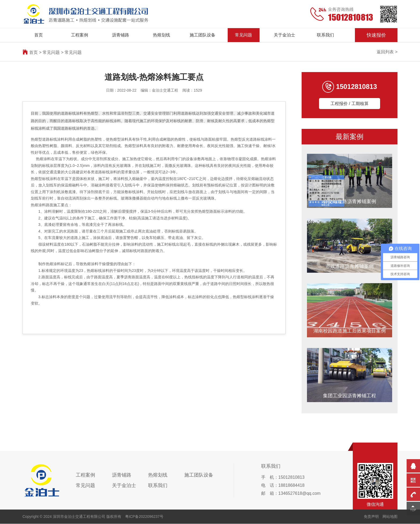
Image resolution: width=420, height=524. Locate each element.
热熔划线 (162, 35)
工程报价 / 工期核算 (349, 104)
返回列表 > (387, 52)
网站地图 (390, 517)
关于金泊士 (284, 35)
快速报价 (376, 35)
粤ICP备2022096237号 (144, 517)
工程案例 (80, 35)
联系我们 (325, 35)
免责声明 (371, 517)
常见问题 (243, 35)
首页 (39, 35)
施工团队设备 (202, 35)
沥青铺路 (121, 35)
